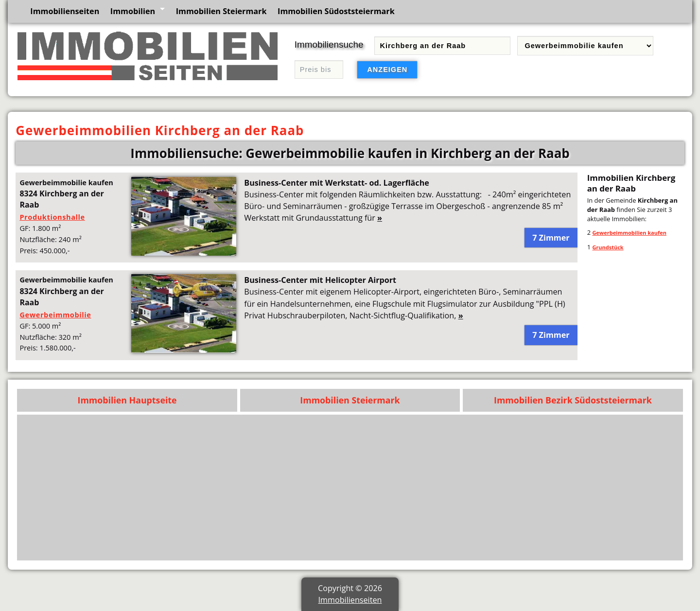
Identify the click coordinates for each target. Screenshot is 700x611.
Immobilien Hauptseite (127, 400)
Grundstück (608, 247)
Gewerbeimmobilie (55, 314)
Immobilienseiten (65, 11)
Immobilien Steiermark (221, 11)
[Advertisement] (386, 488)
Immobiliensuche (329, 44)
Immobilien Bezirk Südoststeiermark (573, 400)
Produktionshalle (52, 217)
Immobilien (133, 11)
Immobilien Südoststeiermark (336, 11)
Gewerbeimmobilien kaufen (629, 233)
